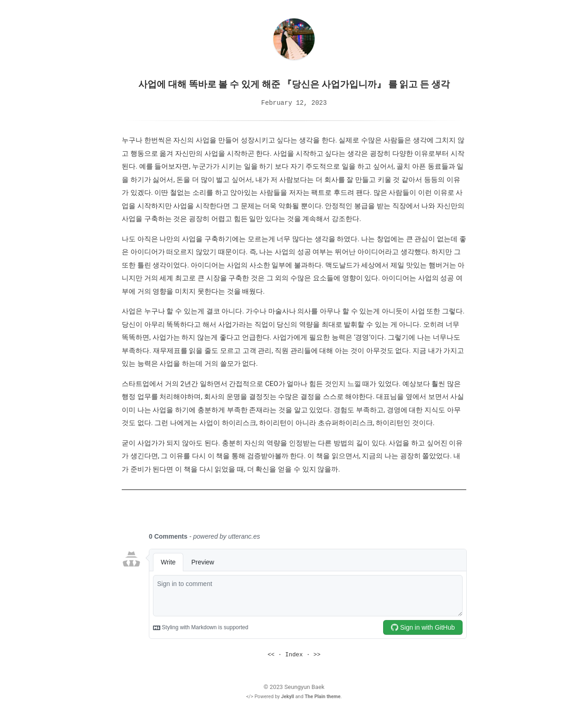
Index (294, 654)
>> (317, 654)
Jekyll (288, 696)
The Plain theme (322, 696)
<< (271, 654)
